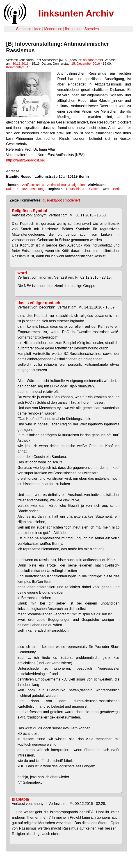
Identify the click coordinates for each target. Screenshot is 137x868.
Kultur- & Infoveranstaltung (25, 189)
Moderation (53, 29)
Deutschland (75, 189)
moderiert (72, 200)
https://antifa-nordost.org (26, 160)
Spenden (91, 29)
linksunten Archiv (76, 13)
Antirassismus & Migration (66, 185)
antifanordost (92, 60)
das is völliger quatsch (39, 303)
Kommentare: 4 (17, 67)
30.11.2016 (21, 64)
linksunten (73, 29)
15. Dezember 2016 (86, 64)
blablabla (21, 799)
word (22, 273)
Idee (38, 29)
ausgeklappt (52, 200)
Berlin (117, 189)
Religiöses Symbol (30, 211)
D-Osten (94, 189)
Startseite (24, 29)
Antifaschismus (33, 185)
